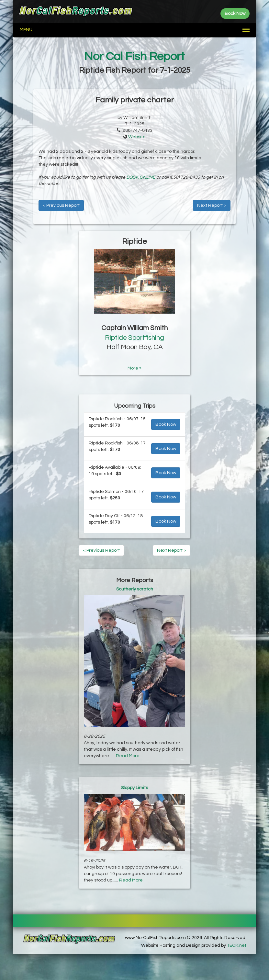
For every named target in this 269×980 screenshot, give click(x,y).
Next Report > (212, 205)
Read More (128, 756)
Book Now (166, 424)
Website (137, 137)
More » (134, 368)
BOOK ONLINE (141, 177)
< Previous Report (61, 205)
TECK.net (237, 945)
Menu (26, 30)
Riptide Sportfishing (134, 338)
